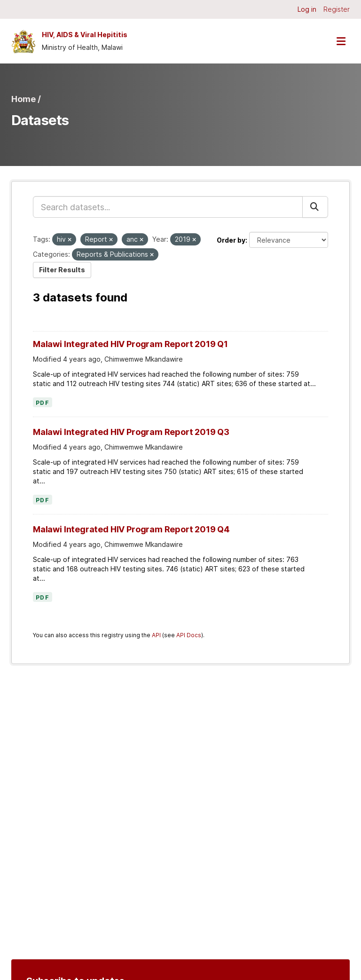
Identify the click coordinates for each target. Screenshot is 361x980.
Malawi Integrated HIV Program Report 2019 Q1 (130, 344)
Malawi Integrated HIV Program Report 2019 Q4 (131, 529)
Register (337, 9)
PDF (43, 403)
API (156, 635)
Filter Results (62, 270)
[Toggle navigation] (341, 41)
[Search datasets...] (168, 207)
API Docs (189, 635)
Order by (231, 240)
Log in (307, 9)
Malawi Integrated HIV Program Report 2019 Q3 (131, 432)
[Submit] (315, 207)
